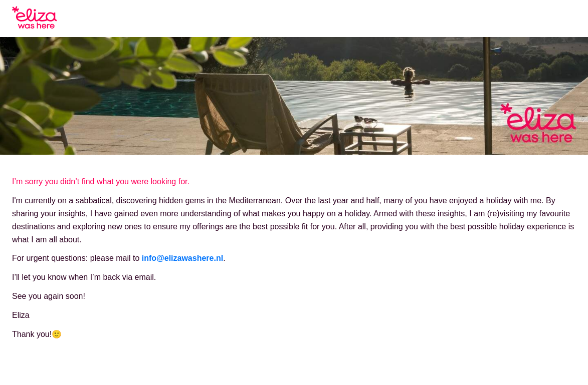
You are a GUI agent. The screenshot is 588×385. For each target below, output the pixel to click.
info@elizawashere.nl (182, 258)
